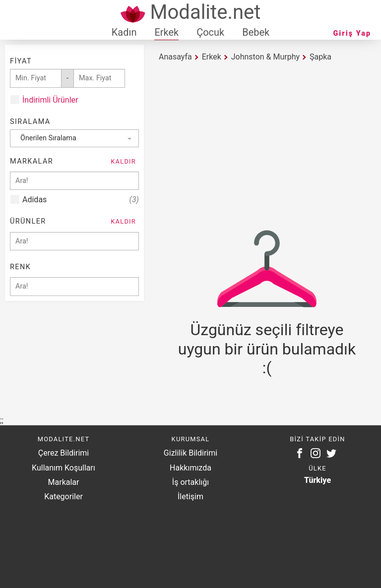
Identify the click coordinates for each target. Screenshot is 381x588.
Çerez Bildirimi (63, 453)
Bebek (256, 32)
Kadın (124, 32)
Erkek (166, 32)
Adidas (81, 200)
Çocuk (210, 32)
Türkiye (317, 480)
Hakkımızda (190, 468)
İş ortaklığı (190, 482)
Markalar (64, 482)
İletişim (190, 497)
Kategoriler (63, 497)
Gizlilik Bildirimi (190, 453)
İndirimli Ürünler (50, 100)
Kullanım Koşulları (63, 468)
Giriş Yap (352, 33)
